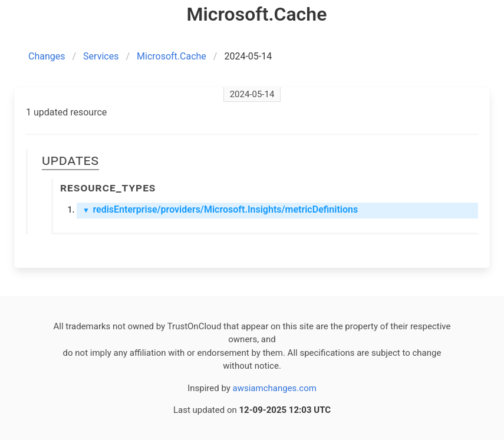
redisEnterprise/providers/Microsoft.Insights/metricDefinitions (220, 209)
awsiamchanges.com (275, 388)
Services (101, 56)
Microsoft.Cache (172, 56)
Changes (47, 56)
